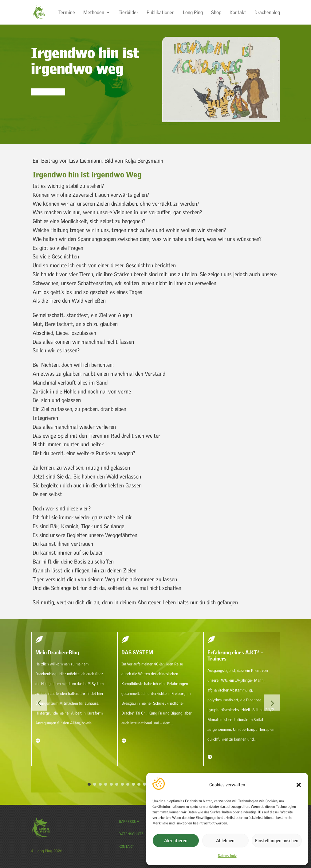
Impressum (129, 821)
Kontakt (126, 846)
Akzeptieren (176, 841)
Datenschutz (227, 856)
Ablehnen (225, 841)
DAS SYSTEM (137, 652)
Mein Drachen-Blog (57, 652)
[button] (299, 785)
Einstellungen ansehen (277, 841)
